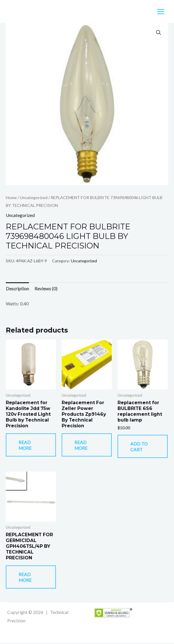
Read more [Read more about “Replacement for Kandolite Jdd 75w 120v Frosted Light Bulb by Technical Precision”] (26, 446)
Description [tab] (17, 289)
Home (11, 198)
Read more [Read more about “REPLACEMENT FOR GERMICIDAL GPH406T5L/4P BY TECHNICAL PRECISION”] (26, 578)
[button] (159, 33)
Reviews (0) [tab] (46, 289)
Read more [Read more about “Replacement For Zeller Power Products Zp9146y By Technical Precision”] (82, 446)
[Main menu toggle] (161, 12)
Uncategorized (34, 198)
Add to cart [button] (140, 447)
